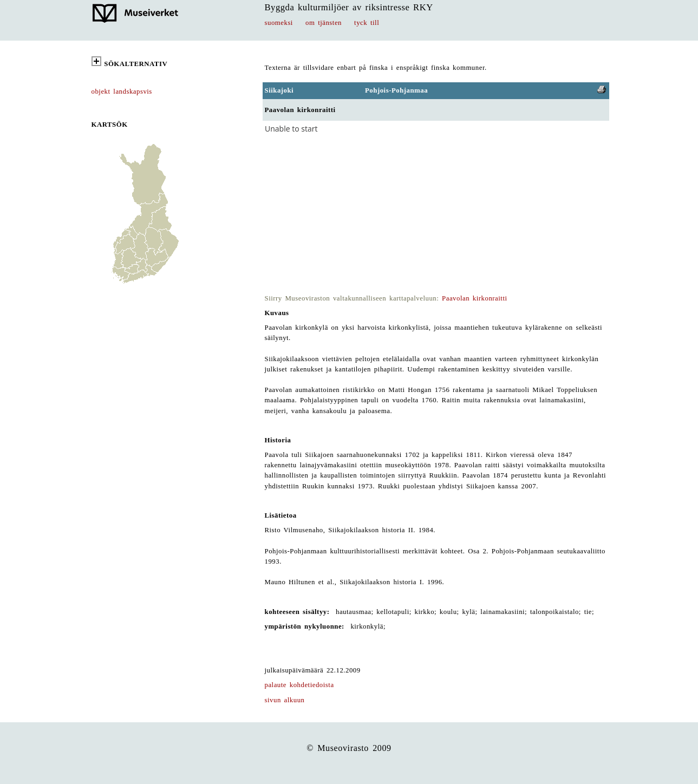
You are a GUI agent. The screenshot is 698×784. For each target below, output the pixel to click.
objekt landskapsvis (122, 92)
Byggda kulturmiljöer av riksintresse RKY (349, 7)
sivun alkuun (285, 700)
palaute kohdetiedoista (299, 685)
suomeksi (279, 23)
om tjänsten (324, 23)
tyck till (367, 23)
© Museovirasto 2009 (349, 748)
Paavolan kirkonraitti (474, 298)
